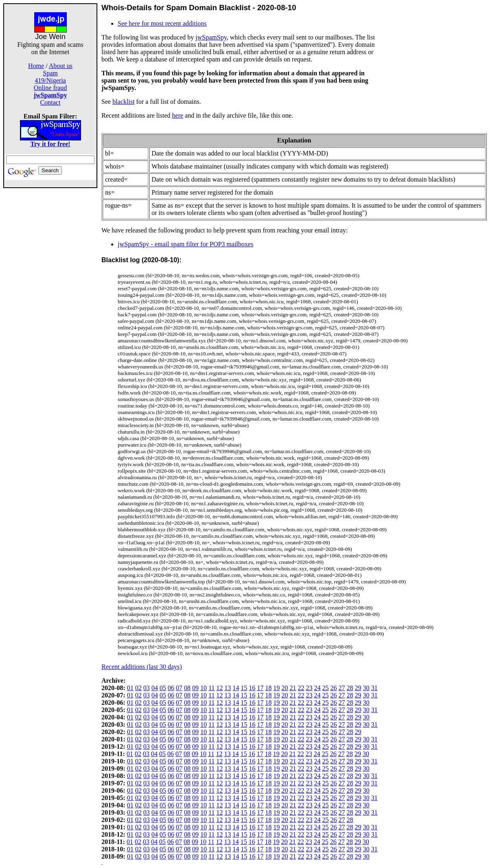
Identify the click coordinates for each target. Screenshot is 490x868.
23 (309, 688)
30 (366, 688)
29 (358, 688)
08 (187, 688)
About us (61, 66)
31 (374, 688)
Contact (51, 102)
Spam (50, 73)
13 (228, 688)
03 (147, 688)
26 (334, 688)
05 (163, 688)
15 (244, 688)
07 (179, 688)
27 (342, 688)
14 (236, 688)
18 (268, 688)
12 (220, 688)
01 (130, 688)
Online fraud (50, 88)
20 (285, 688)
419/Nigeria (50, 80)
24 (317, 688)
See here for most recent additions (162, 23)
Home (36, 66)
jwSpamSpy (211, 37)
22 (301, 688)
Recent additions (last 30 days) (142, 667)
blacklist (123, 102)
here (178, 115)
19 (277, 688)
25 (325, 688)
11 (212, 688)
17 (260, 688)
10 (204, 688)
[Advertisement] (51, 310)
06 (171, 688)
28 (350, 688)
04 (155, 688)
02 (138, 688)
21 (293, 688)
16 (252, 688)
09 (196, 688)
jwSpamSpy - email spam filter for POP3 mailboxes (186, 244)
